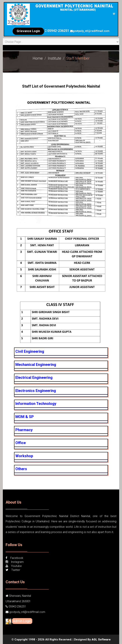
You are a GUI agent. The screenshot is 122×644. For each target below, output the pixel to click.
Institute (55, 58)
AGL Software (101, 639)
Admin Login (22, 621)
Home (38, 58)
